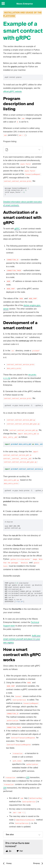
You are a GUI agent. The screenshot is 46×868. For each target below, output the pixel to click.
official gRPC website (12, 92)
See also (23, 835)
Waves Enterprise (25, 4)
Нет (21, 851)
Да (10, 851)
